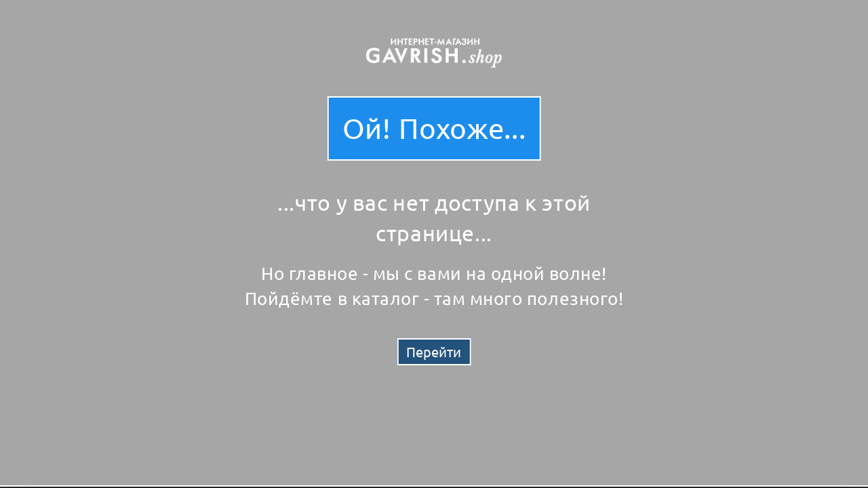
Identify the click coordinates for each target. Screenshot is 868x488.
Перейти (434, 351)
